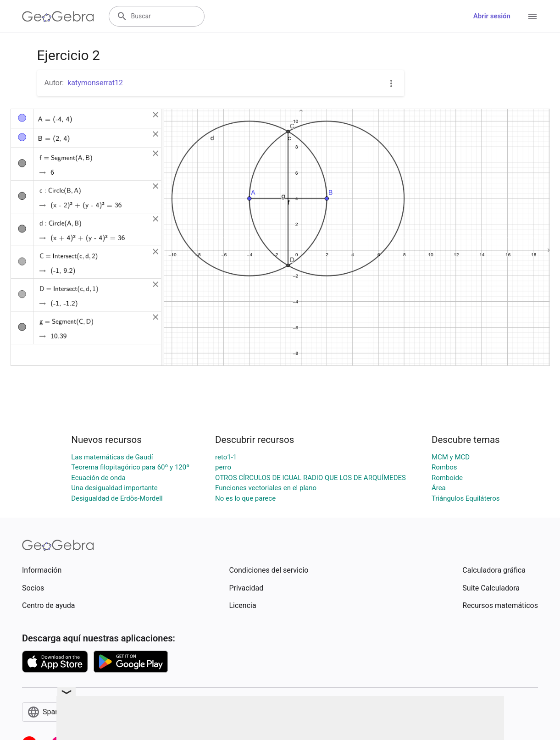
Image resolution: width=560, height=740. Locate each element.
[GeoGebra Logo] (58, 17)
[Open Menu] (532, 17)
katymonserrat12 (95, 83)
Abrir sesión (492, 16)
